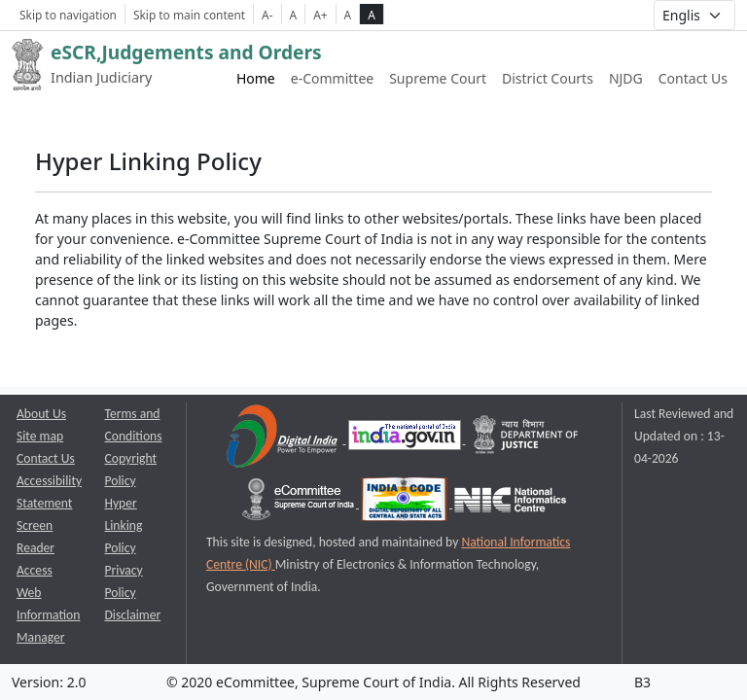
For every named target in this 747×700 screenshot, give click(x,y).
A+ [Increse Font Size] (320, 15)
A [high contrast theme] (372, 15)
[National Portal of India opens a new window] (406, 439)
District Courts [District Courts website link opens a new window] (548, 78)
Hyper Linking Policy (124, 525)
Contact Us (693, 78)
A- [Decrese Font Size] (267, 15)
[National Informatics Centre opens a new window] (510, 503)
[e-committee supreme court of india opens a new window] (300, 503)
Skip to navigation (68, 15)
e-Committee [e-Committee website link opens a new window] (332, 78)
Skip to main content (189, 15)
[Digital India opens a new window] (284, 439)
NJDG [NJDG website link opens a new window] (626, 78)
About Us (41, 414)
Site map (40, 436)
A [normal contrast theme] (348, 15)
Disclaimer (133, 615)
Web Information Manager (48, 615)
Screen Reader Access (36, 548)
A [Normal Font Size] (294, 15)
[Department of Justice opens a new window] (526, 439)
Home (256, 78)
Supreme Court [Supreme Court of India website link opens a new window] (438, 78)
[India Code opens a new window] (406, 503)
